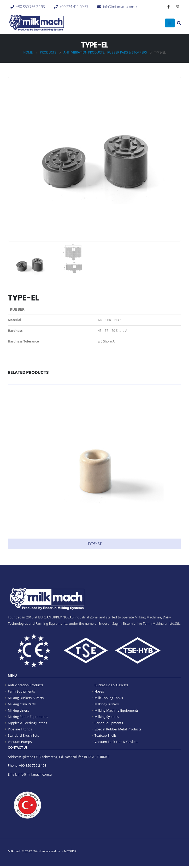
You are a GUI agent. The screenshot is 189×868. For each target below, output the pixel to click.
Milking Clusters (107, 704)
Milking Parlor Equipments (28, 717)
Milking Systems (107, 717)
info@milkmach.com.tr (120, 7)
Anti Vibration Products (26, 685)
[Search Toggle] (179, 23)
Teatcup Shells (105, 737)
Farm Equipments (21, 692)
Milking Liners (18, 711)
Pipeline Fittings (20, 730)
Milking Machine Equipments (117, 711)
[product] (95, 467)
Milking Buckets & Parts (26, 698)
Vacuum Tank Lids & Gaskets (116, 743)
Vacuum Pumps (20, 743)
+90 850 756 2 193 (31, 7)
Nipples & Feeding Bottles (27, 724)
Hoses (99, 692)
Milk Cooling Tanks (109, 698)
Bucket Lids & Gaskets (111, 685)
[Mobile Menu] (170, 23)
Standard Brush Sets (23, 737)
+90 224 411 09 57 (74, 7)
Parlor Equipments (109, 724)
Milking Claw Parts (22, 704)
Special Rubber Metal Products (118, 730)
